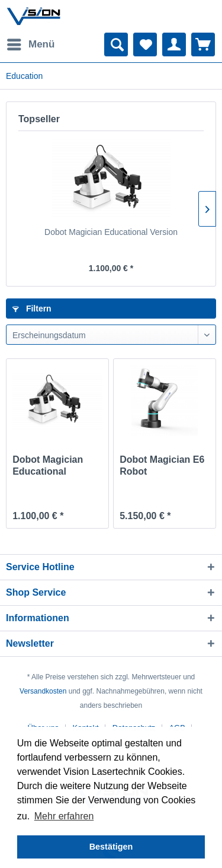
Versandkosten (43, 691)
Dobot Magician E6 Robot (162, 465)
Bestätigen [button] (111, 847)
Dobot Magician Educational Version (111, 232)
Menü (31, 42)
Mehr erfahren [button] (64, 816)
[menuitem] (30, 44)
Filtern (32, 309)
